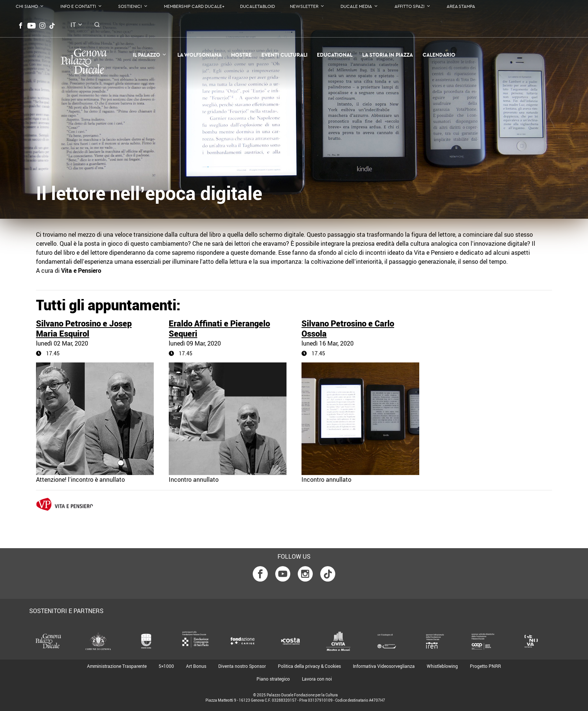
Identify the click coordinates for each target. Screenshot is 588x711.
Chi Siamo (27, 6)
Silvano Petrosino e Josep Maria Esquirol (84, 328)
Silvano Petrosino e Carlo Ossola (348, 328)
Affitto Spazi (409, 6)
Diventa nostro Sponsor (242, 666)
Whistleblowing (442, 666)
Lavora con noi (317, 679)
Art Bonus (196, 666)
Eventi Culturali (284, 55)
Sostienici (130, 6)
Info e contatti (78, 6)
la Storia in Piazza (388, 55)
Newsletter (304, 6)
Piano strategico (273, 679)
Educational (335, 55)
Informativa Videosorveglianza (384, 666)
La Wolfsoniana (199, 55)
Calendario (439, 55)
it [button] (73, 25)
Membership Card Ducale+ (194, 6)
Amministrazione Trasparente (117, 666)
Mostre (241, 55)
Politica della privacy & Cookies (309, 666)
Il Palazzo (146, 55)
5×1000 (166, 666)
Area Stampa (461, 6)
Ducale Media (356, 6)
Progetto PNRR (485, 666)
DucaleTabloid (257, 6)
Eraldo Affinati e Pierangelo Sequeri (219, 328)
